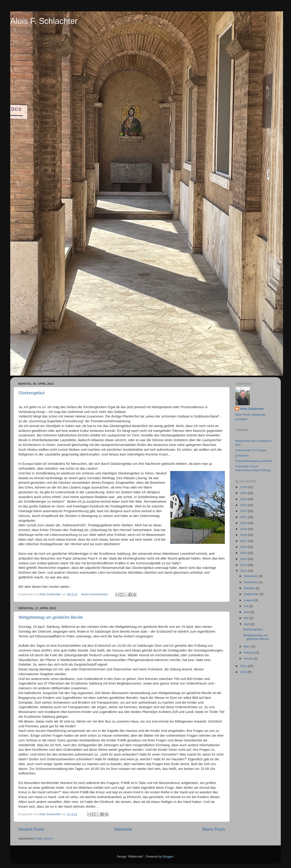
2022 (244, 511)
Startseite (123, 829)
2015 (244, 553)
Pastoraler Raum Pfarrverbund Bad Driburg (253, 468)
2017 (244, 541)
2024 (244, 499)
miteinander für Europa (251, 450)
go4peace (242, 455)
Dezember (251, 576)
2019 (244, 529)
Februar (250, 653)
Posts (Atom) (44, 839)
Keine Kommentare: (95, 594)
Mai (247, 618)
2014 (244, 559)
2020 (244, 523)
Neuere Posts (31, 829)
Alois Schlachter (252, 409)
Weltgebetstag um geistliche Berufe (51, 617)
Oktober (250, 588)
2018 (244, 535)
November (251, 582)
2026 (244, 487)
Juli (246, 606)
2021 (244, 517)
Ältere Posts (213, 829)
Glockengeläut (31, 393)
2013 (244, 565)
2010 (244, 672)
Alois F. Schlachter (44, 21)
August (249, 600)
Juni (247, 612)
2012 (244, 571)
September (252, 594)
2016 (244, 547)
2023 (244, 505)
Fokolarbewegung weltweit (253, 461)
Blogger (168, 857)
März (248, 646)
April (247, 624)
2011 (244, 666)
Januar (249, 658)
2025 (244, 493)
